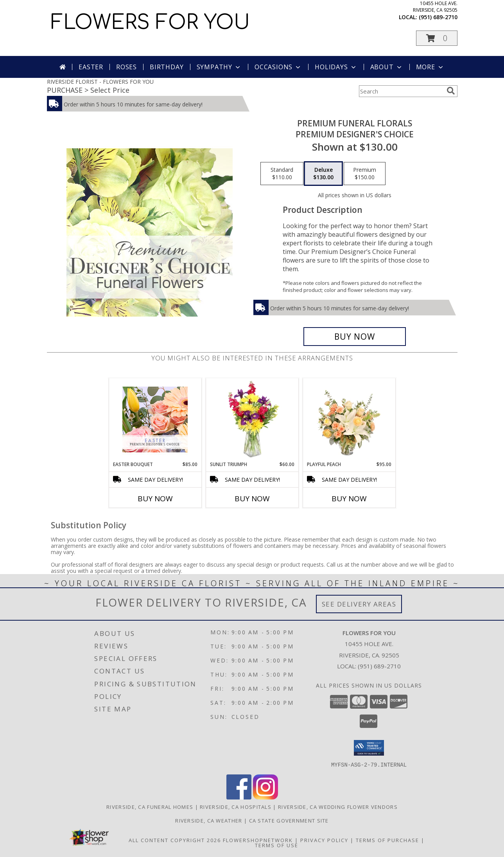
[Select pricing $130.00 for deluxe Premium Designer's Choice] (323, 174)
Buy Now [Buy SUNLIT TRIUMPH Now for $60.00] (252, 499)
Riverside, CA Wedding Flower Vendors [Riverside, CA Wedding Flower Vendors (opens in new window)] (338, 807)
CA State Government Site (289, 820)
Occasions (278, 67)
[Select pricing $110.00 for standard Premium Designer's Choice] (282, 174)
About (387, 67)
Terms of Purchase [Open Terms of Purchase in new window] (387, 840)
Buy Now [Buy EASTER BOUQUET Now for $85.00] (155, 499)
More (430, 67)
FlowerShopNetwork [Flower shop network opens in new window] (258, 840)
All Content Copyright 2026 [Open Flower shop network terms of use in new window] (175, 840)
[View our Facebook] (239, 797)
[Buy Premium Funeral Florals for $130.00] (355, 337)
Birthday (167, 67)
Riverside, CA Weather (209, 820)
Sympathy (219, 67)
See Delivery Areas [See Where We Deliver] (359, 604)
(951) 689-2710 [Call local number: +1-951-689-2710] (438, 17)
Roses (126, 67)
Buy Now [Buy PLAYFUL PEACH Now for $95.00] (349, 499)
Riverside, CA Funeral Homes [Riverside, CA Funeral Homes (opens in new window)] (150, 807)
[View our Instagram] (265, 797)
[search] (451, 91)
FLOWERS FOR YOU (150, 23)
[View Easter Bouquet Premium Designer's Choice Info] (155, 419)
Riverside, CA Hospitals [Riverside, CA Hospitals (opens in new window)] (236, 807)
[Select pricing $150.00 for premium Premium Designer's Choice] (365, 174)
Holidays (336, 67)
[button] (437, 38)
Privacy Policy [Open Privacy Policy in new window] (324, 840)
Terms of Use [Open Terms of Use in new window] (277, 845)
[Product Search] (401, 91)
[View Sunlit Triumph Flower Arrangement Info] (252, 419)
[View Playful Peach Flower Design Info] (349, 419)
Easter (91, 67)
